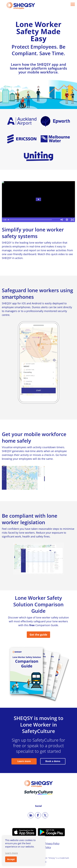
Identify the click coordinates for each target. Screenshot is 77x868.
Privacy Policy (52, 843)
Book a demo (53, 761)
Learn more (24, 761)
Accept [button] (11, 859)
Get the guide (38, 635)
